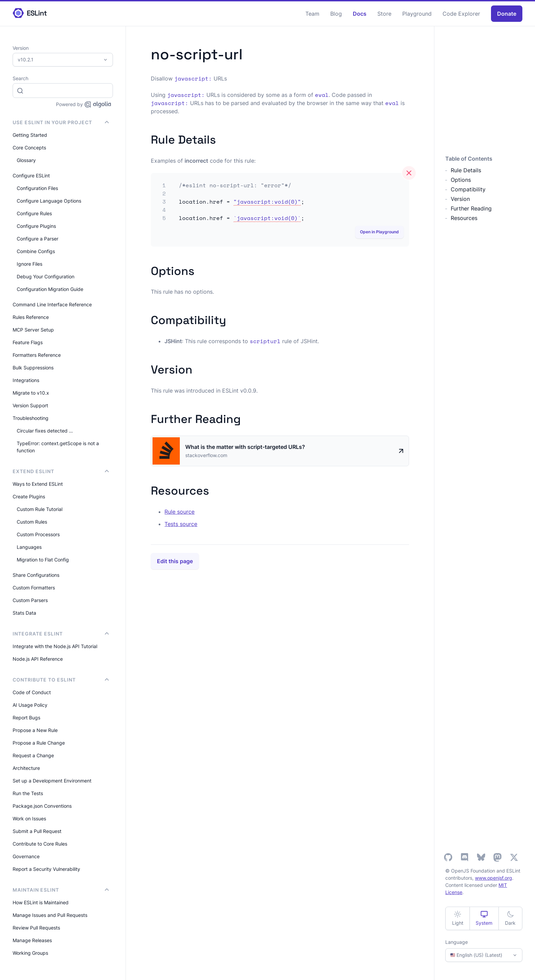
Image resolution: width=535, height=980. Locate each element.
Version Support (30, 405)
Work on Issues (29, 818)
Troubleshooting (31, 418)
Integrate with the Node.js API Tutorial (55, 646)
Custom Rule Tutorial (40, 509)
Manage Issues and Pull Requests (50, 915)
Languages (29, 547)
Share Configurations (36, 575)
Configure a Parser (38, 239)
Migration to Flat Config (43, 560)
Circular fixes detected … (45, 431)
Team (312, 14)
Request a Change (33, 755)
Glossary (26, 160)
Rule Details (466, 170)
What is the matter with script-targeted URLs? (245, 447)
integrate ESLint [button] (61, 634)
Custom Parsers (30, 600)
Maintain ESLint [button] (61, 890)
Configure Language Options (49, 201)
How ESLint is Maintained (41, 902)
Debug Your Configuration (46, 276)
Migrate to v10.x (31, 393)
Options (461, 180)
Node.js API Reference (38, 659)
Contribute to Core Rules (40, 844)
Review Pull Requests (36, 928)
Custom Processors (38, 534)
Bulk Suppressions (33, 368)
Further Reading (471, 208)
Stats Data (24, 613)
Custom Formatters (34, 588)
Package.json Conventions (42, 806)
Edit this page (175, 561)
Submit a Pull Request (37, 831)
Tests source (181, 524)
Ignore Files (30, 264)
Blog (336, 14)
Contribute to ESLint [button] (61, 680)
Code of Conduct (32, 692)
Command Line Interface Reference (52, 304)
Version (460, 199)
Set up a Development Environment (52, 781)
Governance (26, 856)
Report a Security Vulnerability (46, 869)
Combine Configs (36, 251)
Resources (464, 218)
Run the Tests (28, 793)
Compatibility (468, 189)
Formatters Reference (37, 355)
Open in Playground (379, 232)
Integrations (26, 380)
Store (384, 14)
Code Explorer (461, 14)
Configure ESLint (31, 175)
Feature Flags (28, 342)
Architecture (26, 768)
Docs (360, 14)
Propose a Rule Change (39, 743)
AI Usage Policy (30, 705)
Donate (507, 14)
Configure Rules (34, 213)
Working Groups (30, 953)
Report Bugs (26, 718)
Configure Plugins (36, 226)
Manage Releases (32, 940)
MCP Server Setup (33, 330)
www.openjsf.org (494, 878)
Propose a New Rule (35, 730)
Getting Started (30, 135)
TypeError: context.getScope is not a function (58, 447)
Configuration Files (37, 188)
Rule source (179, 512)
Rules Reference (31, 317)
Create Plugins (29, 496)
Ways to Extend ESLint (38, 484)
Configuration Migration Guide (50, 289)
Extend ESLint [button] (61, 471)
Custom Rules (32, 522)
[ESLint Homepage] (30, 13)
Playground (417, 14)
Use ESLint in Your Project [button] (61, 122)
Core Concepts (29, 148)
